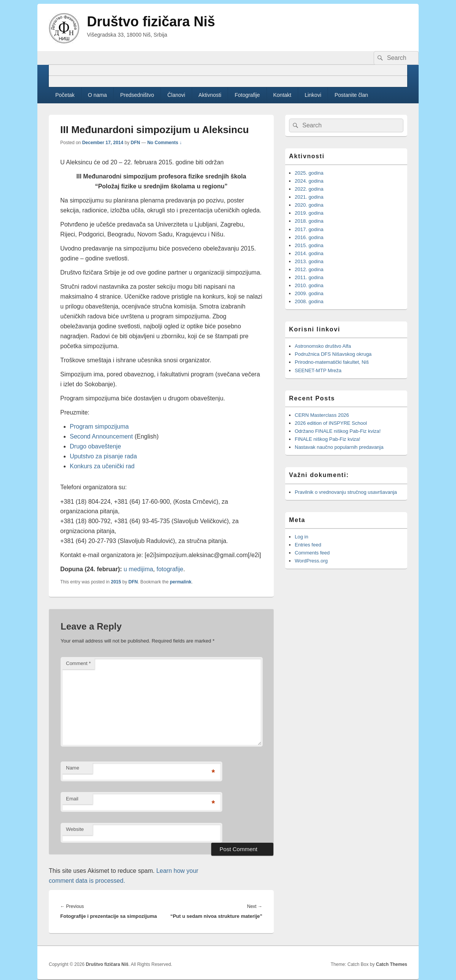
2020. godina (309, 205)
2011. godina (309, 277)
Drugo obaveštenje (95, 446)
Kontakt (282, 95)
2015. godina (309, 245)
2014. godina (309, 253)
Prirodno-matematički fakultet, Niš (332, 362)
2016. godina (309, 237)
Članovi (176, 95)
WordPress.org (311, 561)
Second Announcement (101, 436)
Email (72, 799)
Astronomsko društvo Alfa (323, 346)
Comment (78, 663)
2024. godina (309, 181)
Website (75, 829)
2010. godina (309, 285)
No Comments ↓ (165, 143)
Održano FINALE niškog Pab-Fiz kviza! (338, 431)
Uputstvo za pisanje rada (103, 456)
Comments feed (312, 553)
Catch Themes (392, 964)
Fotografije (247, 95)
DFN (136, 143)
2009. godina (309, 293)
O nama (98, 95)
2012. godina (309, 269)
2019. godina (309, 213)
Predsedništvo (137, 95)
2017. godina (309, 229)
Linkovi (313, 95)
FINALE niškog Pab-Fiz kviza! (328, 439)
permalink (181, 582)
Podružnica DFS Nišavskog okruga (333, 354)
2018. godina (309, 221)
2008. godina (309, 301)
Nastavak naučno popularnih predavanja (339, 447)
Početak (65, 95)
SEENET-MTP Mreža (318, 370)
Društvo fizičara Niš (151, 22)
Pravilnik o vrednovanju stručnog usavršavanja (346, 492)
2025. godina (309, 173)
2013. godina (309, 261)
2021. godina (309, 197)
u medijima (138, 569)
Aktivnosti (210, 95)
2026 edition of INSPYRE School (331, 423)
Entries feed (308, 545)
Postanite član (351, 95)
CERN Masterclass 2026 (322, 415)
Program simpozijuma (99, 427)
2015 (116, 582)
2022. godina (309, 189)
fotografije (170, 569)
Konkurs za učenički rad (102, 466)
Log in (301, 537)
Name (73, 768)
